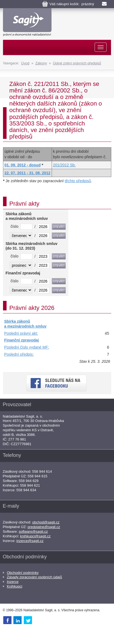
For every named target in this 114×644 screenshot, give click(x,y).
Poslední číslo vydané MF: (27, 347)
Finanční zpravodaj (21, 340)
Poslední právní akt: (21, 333)
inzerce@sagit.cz (30, 541)
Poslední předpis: (19, 354)
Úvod (25, 63)
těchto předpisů (78, 181)
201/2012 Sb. (64, 165)
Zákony (41, 63)
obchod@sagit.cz (46, 522)
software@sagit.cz (33, 531)
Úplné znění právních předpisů (77, 63)
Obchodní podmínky (23, 573)
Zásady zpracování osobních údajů (34, 577)
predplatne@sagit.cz (44, 527)
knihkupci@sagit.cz (35, 536)
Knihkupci (14, 586)
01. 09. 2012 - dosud (22, 165)
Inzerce (13, 582)
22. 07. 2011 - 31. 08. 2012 (27, 173)
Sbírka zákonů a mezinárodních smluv (25, 324)
